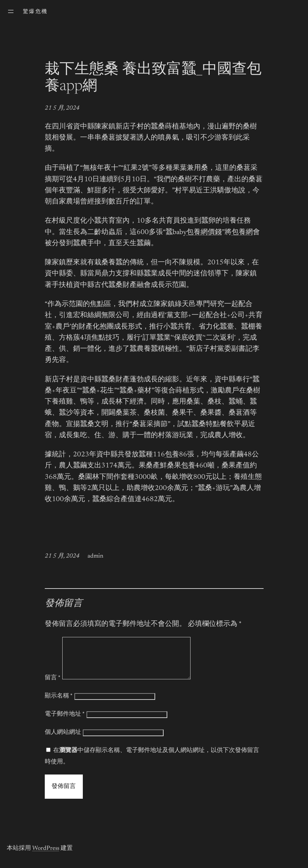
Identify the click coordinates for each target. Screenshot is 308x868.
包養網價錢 (204, 233)
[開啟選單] (11, 11)
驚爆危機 (35, 12)
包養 (172, 455)
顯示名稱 (59, 704)
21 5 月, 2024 (62, 108)
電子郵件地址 (65, 722)
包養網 (242, 233)
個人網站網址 (63, 741)
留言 (53, 686)
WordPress (46, 857)
